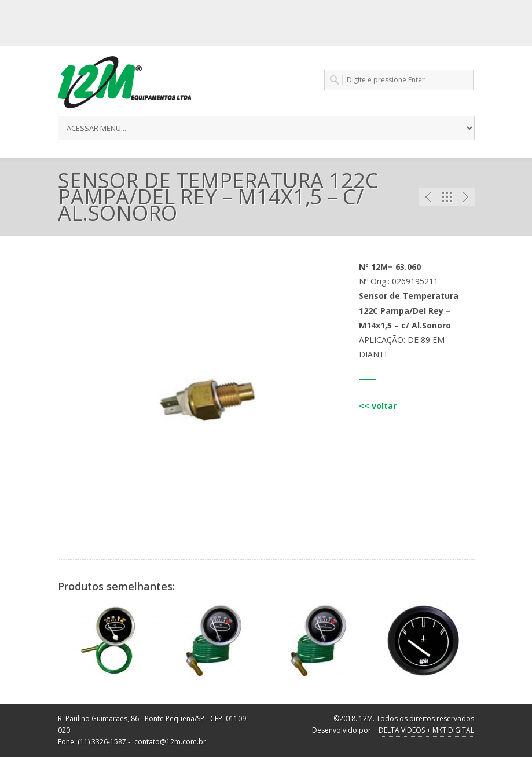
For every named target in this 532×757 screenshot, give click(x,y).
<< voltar (378, 406)
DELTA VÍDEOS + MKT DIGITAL (426, 730)
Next (465, 197)
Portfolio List (447, 197)
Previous (428, 197)
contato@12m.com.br (170, 742)
